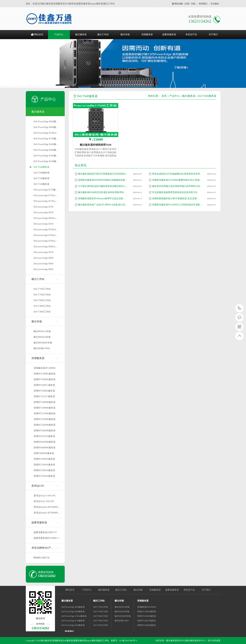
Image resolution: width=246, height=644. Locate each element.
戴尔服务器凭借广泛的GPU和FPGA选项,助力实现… (103, 205)
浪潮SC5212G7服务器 (44, 396)
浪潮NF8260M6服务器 (45, 442)
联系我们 (203, 4)
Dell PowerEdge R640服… (46, 144)
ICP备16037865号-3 (128, 641)
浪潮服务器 (147, 35)
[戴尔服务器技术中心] (195, 641)
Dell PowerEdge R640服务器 (73, 625)
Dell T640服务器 (42, 167)
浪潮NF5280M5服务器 (45, 379)
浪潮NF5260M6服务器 (45, 419)
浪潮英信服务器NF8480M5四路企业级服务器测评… (103, 180)
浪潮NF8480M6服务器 (45, 448)
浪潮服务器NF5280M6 (45, 368)
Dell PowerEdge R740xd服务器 (74, 616)
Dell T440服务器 (42, 173)
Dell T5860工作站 (42, 300)
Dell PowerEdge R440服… (46, 150)
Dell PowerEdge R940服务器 (73, 607)
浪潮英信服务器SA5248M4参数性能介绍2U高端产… (177, 180)
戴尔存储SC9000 (42, 348)
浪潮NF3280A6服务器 (44, 459)
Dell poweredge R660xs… (46, 247)
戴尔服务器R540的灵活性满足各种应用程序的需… (103, 192)
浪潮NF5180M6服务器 (45, 408)
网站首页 (39, 35)
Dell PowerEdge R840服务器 (73, 612)
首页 (164, 96)
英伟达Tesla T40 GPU (44, 501)
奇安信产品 (191, 35)
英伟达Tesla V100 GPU (45, 496)
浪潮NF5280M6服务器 (45, 402)
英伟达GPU (38, 486)
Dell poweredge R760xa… (46, 235)
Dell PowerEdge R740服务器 (73, 621)
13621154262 (240, 308)
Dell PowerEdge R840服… (46, 127)
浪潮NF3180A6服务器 (44, 465)
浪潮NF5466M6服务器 (45, 431)
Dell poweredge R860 (44, 269)
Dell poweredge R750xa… (46, 201)
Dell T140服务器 (42, 184)
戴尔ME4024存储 (42, 337)
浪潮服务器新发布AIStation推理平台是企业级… (102, 199)
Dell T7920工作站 (42, 289)
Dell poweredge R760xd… (46, 230)
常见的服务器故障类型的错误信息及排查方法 (175, 192)
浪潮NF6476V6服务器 (44, 436)
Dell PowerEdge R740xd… (46, 133)
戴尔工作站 (103, 35)
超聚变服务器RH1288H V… (47, 538)
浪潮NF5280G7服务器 (44, 385)
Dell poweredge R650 (44, 212)
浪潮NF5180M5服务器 (45, 374)
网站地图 (179, 4)
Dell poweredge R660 (44, 258)
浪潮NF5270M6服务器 (45, 414)
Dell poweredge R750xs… (46, 195)
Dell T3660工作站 (42, 312)
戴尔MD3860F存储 (43, 343)
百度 (187, 4)
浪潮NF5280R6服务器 (44, 391)
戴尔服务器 (81, 35)
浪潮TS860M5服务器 (44, 453)
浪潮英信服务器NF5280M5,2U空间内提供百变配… (177, 205)
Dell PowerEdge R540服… (46, 161)
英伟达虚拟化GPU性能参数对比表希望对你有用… (177, 174)
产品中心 (59, 35)
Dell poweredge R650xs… (46, 218)
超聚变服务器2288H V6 (45, 532)
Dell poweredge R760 (44, 252)
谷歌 (193, 4)
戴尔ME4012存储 (42, 331)
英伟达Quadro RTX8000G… (47, 513)
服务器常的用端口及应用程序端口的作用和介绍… (177, 186)
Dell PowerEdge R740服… (46, 139)
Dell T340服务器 (42, 178)
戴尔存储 (125, 35)
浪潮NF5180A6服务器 (44, 476)
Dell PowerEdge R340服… (46, 156)
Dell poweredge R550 (44, 207)
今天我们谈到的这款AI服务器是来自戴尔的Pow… (103, 186)
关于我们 (213, 35)
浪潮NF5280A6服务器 (44, 470)
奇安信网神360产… (42, 548)
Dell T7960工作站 (42, 295)
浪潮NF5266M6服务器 (45, 425)
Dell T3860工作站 (42, 306)
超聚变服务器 (169, 35)
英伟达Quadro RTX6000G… (47, 507)
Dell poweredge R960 (44, 264)
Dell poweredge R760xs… (46, 241)
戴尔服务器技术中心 (176, 641)
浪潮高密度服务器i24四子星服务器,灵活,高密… (176, 199)
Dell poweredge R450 (44, 224)
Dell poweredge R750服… (46, 190)
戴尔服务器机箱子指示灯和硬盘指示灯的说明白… (103, 174)
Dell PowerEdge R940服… (46, 122)
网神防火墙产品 (42, 558)
